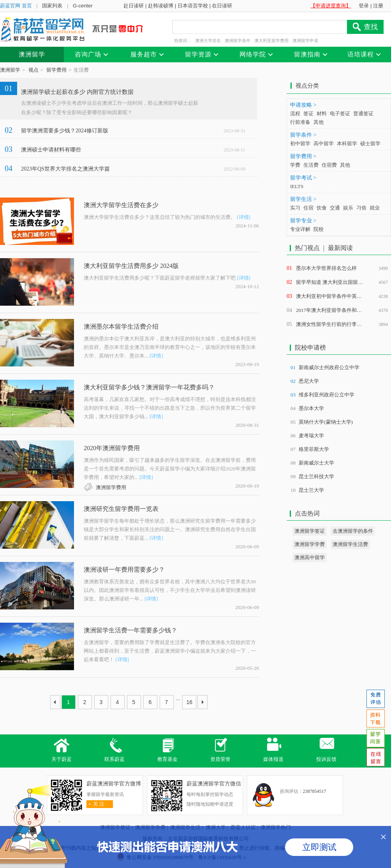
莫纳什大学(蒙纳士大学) (326, 422)
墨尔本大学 (311, 408)
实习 (295, 208)
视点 (33, 70)
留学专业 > (303, 221)
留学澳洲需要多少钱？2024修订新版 (65, 131)
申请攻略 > (303, 105)
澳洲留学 (10, 70)
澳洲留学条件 (238, 40)
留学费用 (56, 70)
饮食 (322, 208)
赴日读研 (134, 6)
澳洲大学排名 (208, 40)
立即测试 (319, 847)
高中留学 (324, 143)
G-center (83, 6)
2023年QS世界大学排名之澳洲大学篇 (65, 169)
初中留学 (300, 143)
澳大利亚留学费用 (271, 40)
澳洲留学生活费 (350, 544)
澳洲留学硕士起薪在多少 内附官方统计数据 (77, 92)
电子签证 (340, 114)
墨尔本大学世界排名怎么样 (326, 268)
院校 (319, 229)
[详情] (244, 217)
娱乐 (348, 208)
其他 (319, 122)
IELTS (297, 186)
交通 (335, 208)
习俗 (361, 208)
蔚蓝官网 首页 (16, 6)
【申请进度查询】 (331, 6)
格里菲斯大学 (314, 449)
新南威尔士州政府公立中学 (329, 367)
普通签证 (363, 114)
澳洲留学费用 (111, 487)
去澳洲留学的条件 (353, 531)
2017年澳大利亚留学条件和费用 (331, 310)
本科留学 (347, 143)
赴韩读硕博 (161, 6)
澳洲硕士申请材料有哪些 (51, 150)
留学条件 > (303, 135)
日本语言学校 (193, 6)
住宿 (308, 208)
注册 (378, 6)
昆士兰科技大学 (316, 476)
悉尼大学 (309, 381)
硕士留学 (370, 143)
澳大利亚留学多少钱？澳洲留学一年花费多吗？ (149, 387)
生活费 (311, 165)
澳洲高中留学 (310, 557)
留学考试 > (303, 178)
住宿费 (329, 165)
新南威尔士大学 (316, 463)
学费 (295, 165)
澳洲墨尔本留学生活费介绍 (121, 327)
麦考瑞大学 (311, 436)
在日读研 (222, 6)
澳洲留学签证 (310, 531)
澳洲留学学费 (310, 544)
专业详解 (300, 229)
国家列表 (52, 6)
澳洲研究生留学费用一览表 (121, 509)
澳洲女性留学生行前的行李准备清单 (336, 324)
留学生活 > (303, 199)
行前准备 (300, 122)
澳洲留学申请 (305, 40)
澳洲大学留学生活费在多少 (121, 205)
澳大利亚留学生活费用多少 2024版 (131, 266)
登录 (364, 6)
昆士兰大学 (311, 490)
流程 (295, 114)
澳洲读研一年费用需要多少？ (124, 570)
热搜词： (183, 40)
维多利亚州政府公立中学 (327, 395)
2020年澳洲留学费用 (112, 448)
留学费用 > (303, 156)
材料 (322, 114)
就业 (375, 208)
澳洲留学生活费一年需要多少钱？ (130, 630)
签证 (308, 114)
